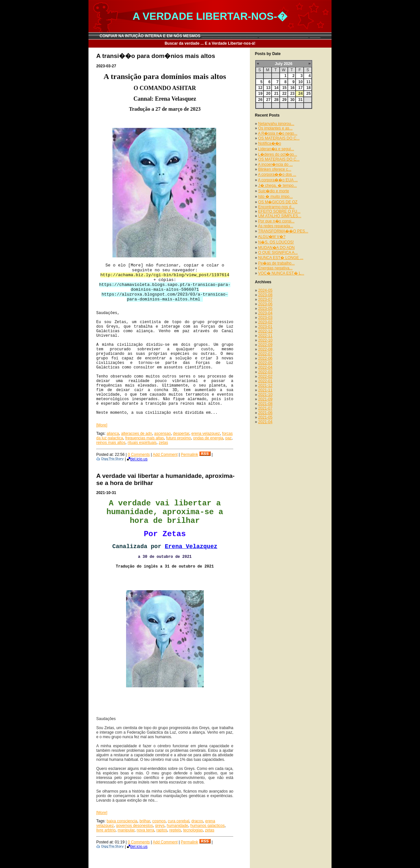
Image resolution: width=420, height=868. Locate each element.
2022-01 (265, 381)
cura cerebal (179, 821)
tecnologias (193, 830)
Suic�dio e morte (274, 191)
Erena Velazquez (191, 547)
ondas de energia (208, 438)
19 (260, 94)
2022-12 (265, 331)
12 (260, 88)
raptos (162, 830)
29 (284, 100)
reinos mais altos (111, 443)
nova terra (146, 830)
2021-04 (265, 422)
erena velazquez (206, 434)
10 (300, 82)
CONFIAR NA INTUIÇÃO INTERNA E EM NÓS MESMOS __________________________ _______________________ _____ (210, 36)
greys (160, 826)
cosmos (159, 821)
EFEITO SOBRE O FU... (279, 211)
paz (228, 438)
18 (308, 88)
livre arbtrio (106, 830)
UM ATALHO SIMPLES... (280, 216)
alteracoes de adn (137, 434)
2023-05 (265, 309)
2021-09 (265, 399)
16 (292, 88)
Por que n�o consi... (276, 221)
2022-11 (265, 336)
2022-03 (265, 372)
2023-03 (265, 318)
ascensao (163, 434)
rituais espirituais (142, 443)
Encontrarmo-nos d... (276, 207)
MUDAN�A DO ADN (277, 248)
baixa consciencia (122, 821)
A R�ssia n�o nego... (278, 133)
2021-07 (265, 408)
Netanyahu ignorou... (276, 124)
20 (268, 94)
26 (260, 100)
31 (300, 100)
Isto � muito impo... (276, 197)
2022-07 (265, 354)
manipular (126, 830)
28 (276, 100)
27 (268, 100)
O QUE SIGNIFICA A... (278, 253)
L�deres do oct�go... (278, 154)
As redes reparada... (276, 226)
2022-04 (265, 367)
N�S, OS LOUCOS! (276, 242)
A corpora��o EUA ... (278, 180)
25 (308, 94)
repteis (175, 830)
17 (300, 88)
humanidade (177, 826)
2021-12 (265, 386)
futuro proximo (178, 438)
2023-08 (265, 295)
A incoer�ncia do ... (275, 164)
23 (292, 94)
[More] (102, 425)
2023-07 (265, 299)
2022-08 (265, 349)
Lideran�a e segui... (276, 149)
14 (276, 88)
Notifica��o (270, 143)
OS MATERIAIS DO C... (279, 138)
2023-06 (265, 304)
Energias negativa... (275, 268)
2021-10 (265, 395)
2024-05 (265, 290)
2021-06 (265, 413)
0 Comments (139, 455)
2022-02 (265, 377)
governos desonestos (134, 826)
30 (292, 100)
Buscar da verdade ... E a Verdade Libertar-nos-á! (210, 43)
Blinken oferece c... (275, 169)
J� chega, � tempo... (278, 186)
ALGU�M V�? (272, 237)
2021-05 (265, 417)
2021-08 (265, 404)
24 (300, 94)
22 (284, 94)
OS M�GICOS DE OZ (278, 202)
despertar (181, 434)
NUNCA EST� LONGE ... (281, 258)
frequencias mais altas (144, 438)
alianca (113, 434)
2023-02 (265, 322)
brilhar (145, 821)
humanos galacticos (207, 826)
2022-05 (265, 363)
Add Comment (165, 455)
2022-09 (265, 345)
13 (268, 88)
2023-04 (265, 313)
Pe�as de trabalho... (277, 263)
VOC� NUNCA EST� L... (281, 273)
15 (284, 88)
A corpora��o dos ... (277, 175)
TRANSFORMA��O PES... (283, 231)
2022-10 (265, 340)
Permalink (189, 455)
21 (276, 94)
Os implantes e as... (275, 128)
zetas (163, 443)
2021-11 (265, 390)
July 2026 (284, 64)
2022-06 (265, 358)
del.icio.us (137, 459)
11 (308, 82)
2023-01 (265, 327)
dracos (197, 821)
